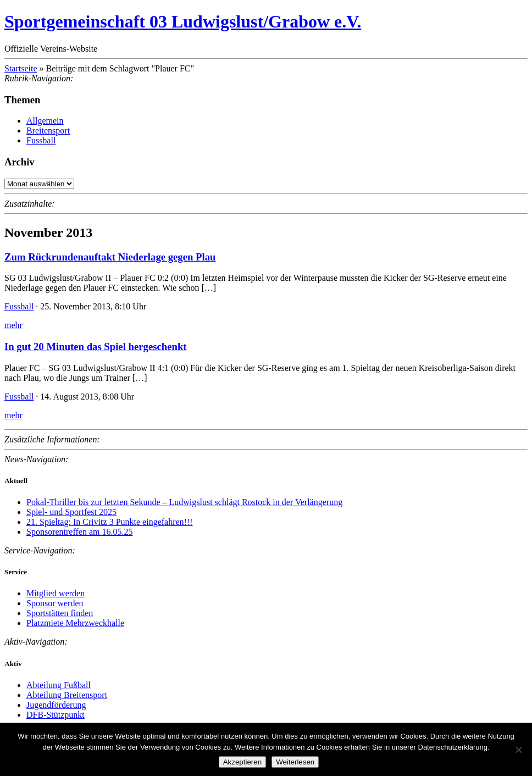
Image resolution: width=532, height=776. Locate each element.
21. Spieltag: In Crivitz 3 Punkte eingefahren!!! (110, 522)
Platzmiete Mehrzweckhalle (75, 623)
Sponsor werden (55, 603)
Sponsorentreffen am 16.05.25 (79, 532)
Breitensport (48, 131)
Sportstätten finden (60, 613)
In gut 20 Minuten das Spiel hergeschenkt (96, 347)
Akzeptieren (242, 762)
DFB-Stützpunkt (56, 715)
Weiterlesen (295, 762)
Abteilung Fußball (59, 685)
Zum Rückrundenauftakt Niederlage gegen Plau (110, 257)
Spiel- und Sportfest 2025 (71, 512)
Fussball (41, 140)
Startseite (21, 68)
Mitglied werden (56, 593)
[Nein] (518, 750)
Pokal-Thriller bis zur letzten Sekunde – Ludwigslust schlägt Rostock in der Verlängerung (184, 502)
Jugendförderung (56, 705)
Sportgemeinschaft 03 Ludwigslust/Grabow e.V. (183, 21)
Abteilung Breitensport (67, 695)
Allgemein (45, 121)
